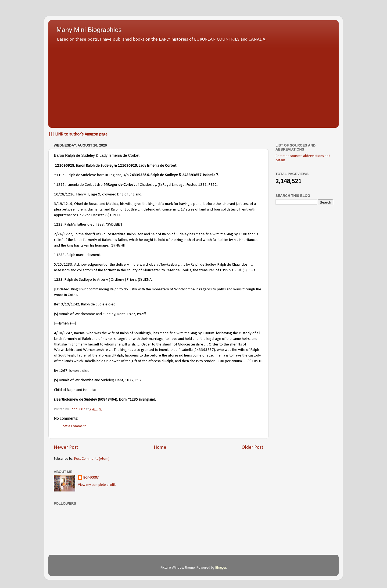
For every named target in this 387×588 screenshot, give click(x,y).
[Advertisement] (193, 83)
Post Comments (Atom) (92, 459)
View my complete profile (97, 485)
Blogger (221, 568)
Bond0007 (91, 478)
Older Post (252, 448)
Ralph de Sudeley (100, 166)
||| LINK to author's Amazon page (78, 134)
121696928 (64, 166)
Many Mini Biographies (89, 30)
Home (160, 448)
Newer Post (66, 448)
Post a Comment (73, 426)
